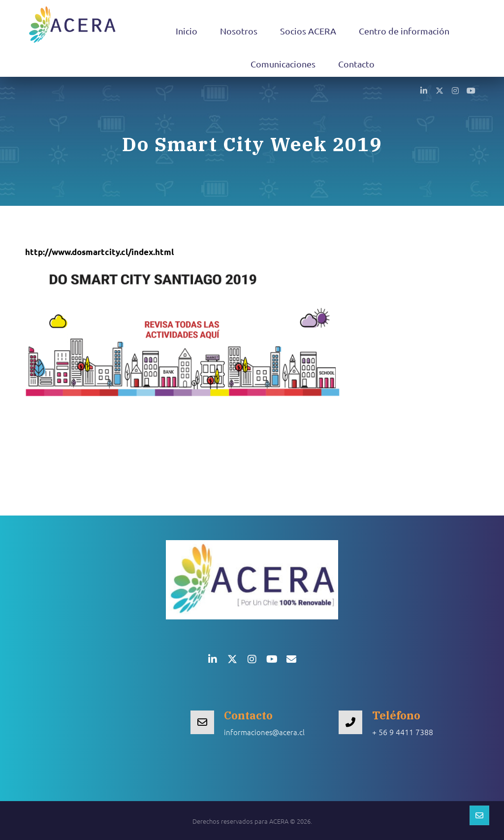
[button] (424, 90)
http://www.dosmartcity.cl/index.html (99, 252)
